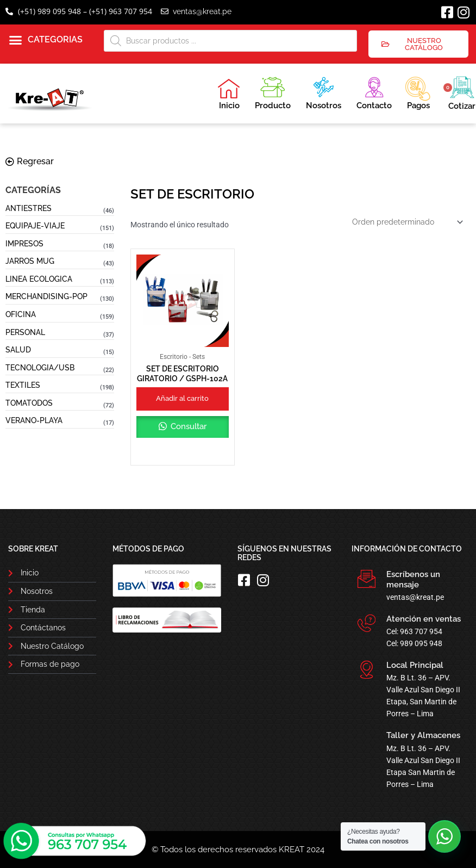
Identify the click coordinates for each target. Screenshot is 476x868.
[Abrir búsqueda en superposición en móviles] (230, 41)
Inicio (229, 94)
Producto (273, 92)
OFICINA (21, 314)
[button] (46, 40)
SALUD (18, 350)
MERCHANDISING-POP (46, 296)
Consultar (187, 426)
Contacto (374, 92)
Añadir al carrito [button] (182, 398)
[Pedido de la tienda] (407, 222)
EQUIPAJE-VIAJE (35, 226)
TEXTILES (23, 385)
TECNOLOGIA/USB (40, 368)
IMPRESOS (24, 244)
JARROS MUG (30, 261)
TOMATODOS (29, 403)
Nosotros (324, 92)
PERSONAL (25, 332)
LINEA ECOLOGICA (39, 279)
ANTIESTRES (29, 208)
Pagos (418, 92)
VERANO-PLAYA (34, 420)
